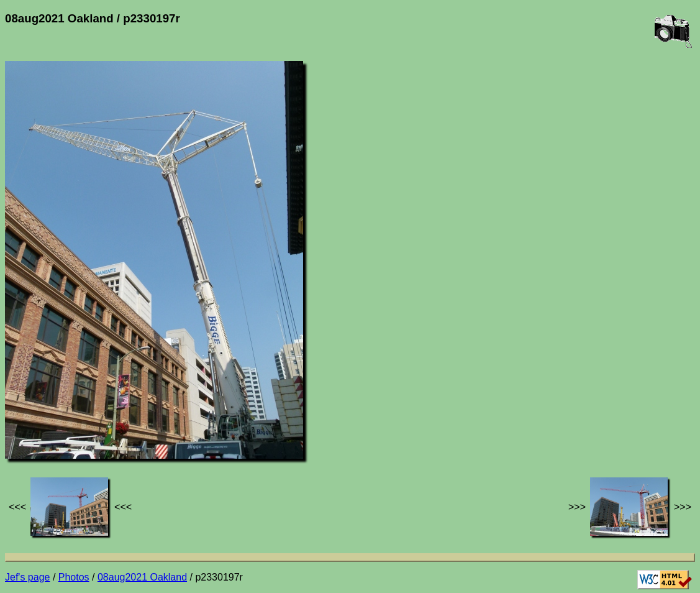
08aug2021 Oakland (142, 577)
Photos (74, 577)
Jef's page (27, 577)
